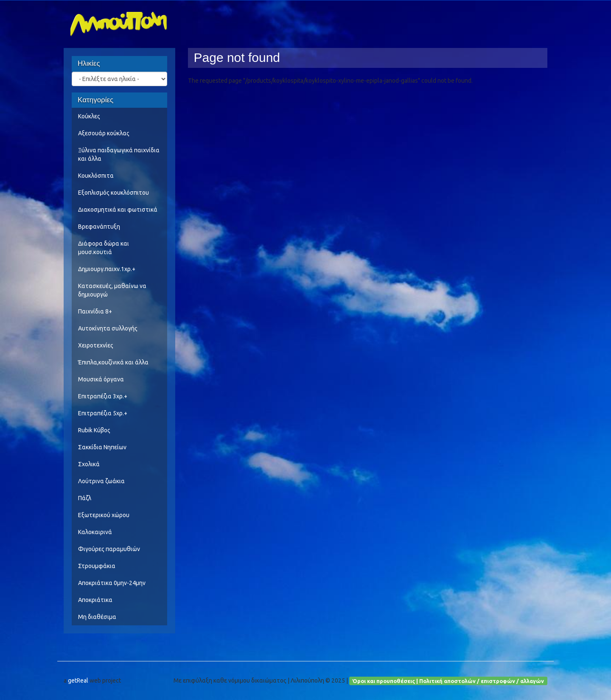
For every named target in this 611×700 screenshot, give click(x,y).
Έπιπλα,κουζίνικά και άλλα (113, 362)
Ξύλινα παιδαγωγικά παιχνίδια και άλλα (119, 154)
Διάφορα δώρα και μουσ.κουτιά (104, 248)
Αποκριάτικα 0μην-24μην (112, 583)
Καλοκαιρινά (95, 532)
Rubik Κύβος (94, 430)
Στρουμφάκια (97, 566)
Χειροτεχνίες (96, 345)
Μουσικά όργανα (101, 379)
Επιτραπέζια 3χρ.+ (103, 396)
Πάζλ (85, 498)
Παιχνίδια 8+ (95, 311)
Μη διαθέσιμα (97, 617)
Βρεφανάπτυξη (99, 227)
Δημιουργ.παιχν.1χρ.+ (107, 269)
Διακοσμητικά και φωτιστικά (118, 210)
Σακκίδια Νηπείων (102, 447)
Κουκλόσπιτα (96, 176)
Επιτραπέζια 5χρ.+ (103, 413)
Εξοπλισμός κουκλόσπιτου (114, 193)
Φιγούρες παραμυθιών (109, 549)
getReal (78, 680)
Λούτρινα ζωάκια (101, 481)
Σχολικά (89, 464)
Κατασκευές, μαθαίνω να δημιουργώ (112, 290)
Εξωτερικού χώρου (104, 515)
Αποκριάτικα (95, 600)
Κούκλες (89, 116)
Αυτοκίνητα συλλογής (108, 328)
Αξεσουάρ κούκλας (104, 133)
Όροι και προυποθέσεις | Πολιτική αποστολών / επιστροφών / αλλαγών (448, 680)
